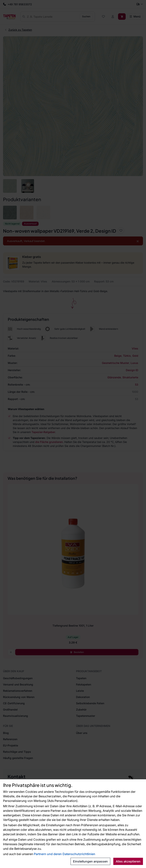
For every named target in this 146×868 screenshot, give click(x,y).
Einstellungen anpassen (90, 861)
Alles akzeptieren (128, 861)
